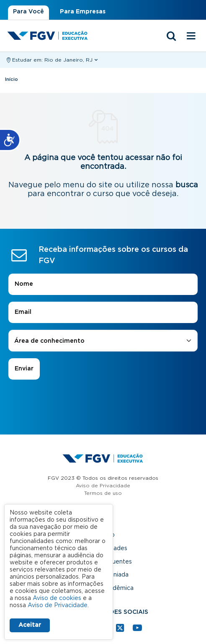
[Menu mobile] (191, 36)
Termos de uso (103, 493)
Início (12, 79)
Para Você (28, 12)
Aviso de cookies (57, 598)
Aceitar (30, 625)
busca (187, 185)
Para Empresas (83, 12)
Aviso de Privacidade (103, 486)
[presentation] (103, 403)
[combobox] (103, 341)
